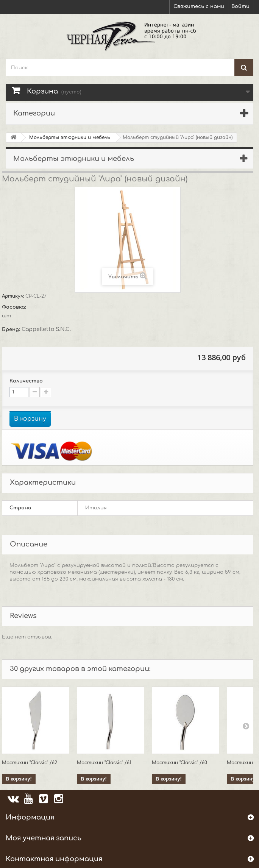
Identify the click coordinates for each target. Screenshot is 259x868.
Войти (240, 6)
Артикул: (14, 296)
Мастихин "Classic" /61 (104, 763)
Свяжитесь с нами (199, 6)
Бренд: (12, 329)
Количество (26, 381)
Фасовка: (15, 307)
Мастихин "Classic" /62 (30, 763)
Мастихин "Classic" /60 (179, 763)
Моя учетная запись (44, 838)
